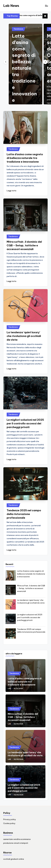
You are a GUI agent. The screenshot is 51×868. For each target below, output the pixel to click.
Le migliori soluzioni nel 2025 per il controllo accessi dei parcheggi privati (25, 423)
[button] (45, 62)
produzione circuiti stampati (16, 843)
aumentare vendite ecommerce (17, 839)
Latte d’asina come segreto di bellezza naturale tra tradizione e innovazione (24, 68)
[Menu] (46, 6)
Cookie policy (9, 823)
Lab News (11, 6)
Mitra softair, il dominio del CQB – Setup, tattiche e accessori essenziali (24, 245)
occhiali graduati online (14, 859)
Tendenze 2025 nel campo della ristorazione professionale (24, 514)
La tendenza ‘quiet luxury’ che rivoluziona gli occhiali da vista (24, 336)
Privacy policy (10, 819)
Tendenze (18, 29)
